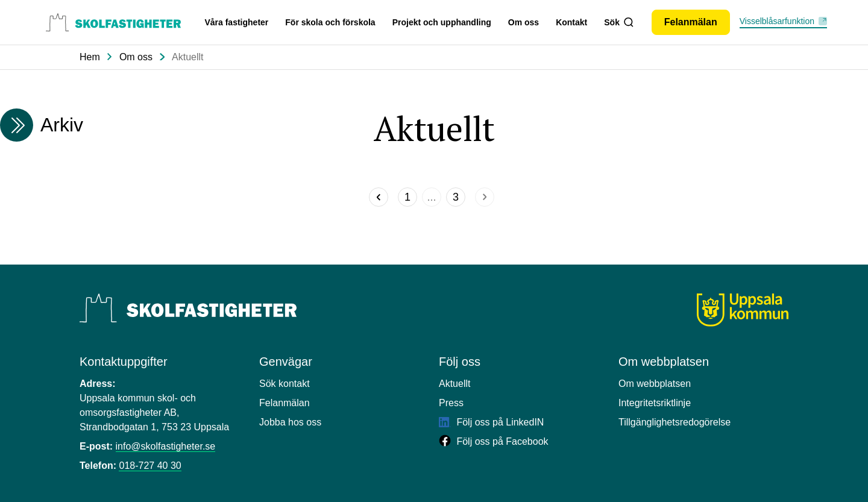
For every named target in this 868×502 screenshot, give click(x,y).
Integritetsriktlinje (655, 403)
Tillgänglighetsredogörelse (675, 422)
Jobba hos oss (290, 422)
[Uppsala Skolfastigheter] (188, 308)
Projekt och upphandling (442, 22)
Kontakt (571, 22)
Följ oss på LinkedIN (491, 422)
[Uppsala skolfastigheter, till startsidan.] (113, 22)
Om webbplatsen (655, 384)
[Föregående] (379, 197)
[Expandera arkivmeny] (17, 125)
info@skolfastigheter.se (166, 446)
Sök (618, 22)
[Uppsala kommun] (743, 310)
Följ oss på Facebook (494, 441)
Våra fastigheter (236, 22)
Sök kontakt (285, 384)
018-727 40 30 (150, 466)
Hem (90, 57)
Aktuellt (187, 57)
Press (451, 403)
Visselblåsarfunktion (777, 21)
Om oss (524, 22)
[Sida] (407, 197)
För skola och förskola (330, 22)
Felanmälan (285, 403)
